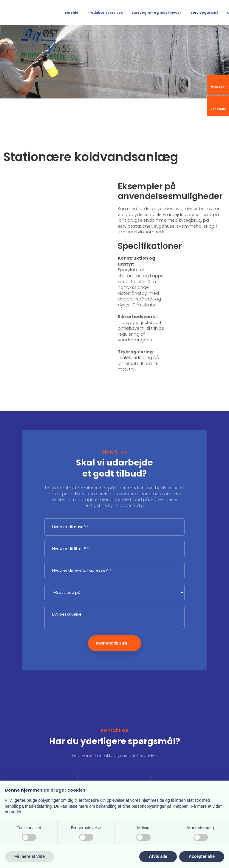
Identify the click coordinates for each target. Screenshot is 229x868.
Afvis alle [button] (158, 856)
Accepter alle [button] (202, 856)
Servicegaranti (204, 13)
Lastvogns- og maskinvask (157, 13)
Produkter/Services (105, 13)
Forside (72, 13)
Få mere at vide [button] (30, 856)
